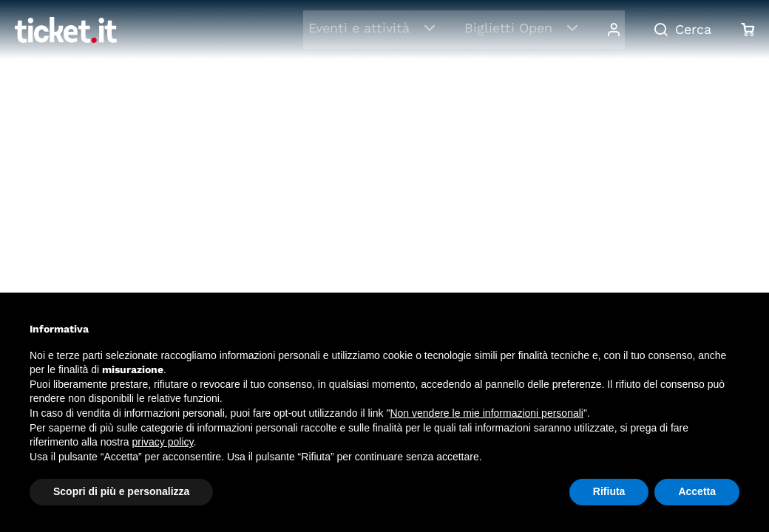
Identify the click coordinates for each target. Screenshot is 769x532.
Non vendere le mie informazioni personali (486, 413)
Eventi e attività (363, 28)
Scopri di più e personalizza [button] (121, 491)
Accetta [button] (697, 491)
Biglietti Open (513, 28)
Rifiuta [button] (609, 491)
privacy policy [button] (163, 442)
